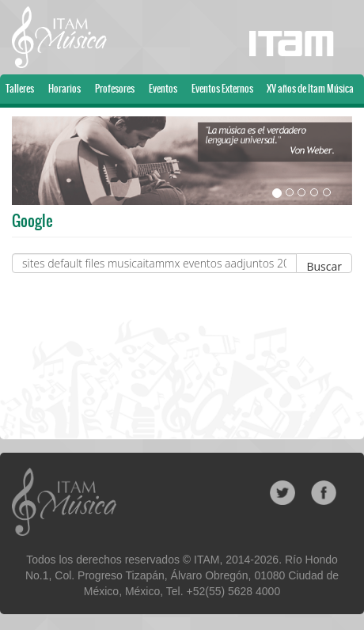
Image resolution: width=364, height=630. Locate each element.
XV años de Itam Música (310, 89)
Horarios (64, 89)
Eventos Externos (222, 89)
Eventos (163, 89)
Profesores (115, 89)
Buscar (324, 266)
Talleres (20, 89)
